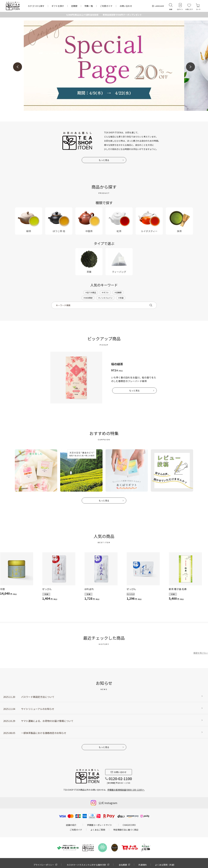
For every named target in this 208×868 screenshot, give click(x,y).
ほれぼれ (89, 589)
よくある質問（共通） (165, 865)
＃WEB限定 (88, 298)
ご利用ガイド (106, 6)
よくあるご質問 (98, 830)
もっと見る (104, 160)
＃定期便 (118, 292)
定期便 (74, 6)
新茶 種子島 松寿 (178, 589)
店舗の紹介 (71, 825)
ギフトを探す (58, 6)
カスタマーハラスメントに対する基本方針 (86, 865)
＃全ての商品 (91, 292)
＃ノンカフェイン (105, 298)
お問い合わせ (126, 6)
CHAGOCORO (129, 825)
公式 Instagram (108, 803)
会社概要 (123, 865)
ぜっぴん (47, 589)
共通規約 (142, 865)
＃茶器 (121, 298)
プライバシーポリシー (44, 865)
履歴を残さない (201, 653)
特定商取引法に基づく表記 (126, 830)
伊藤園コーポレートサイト (100, 825)
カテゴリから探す (36, 6)
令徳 (2, 589)
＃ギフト (105, 292)
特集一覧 (89, 6)
